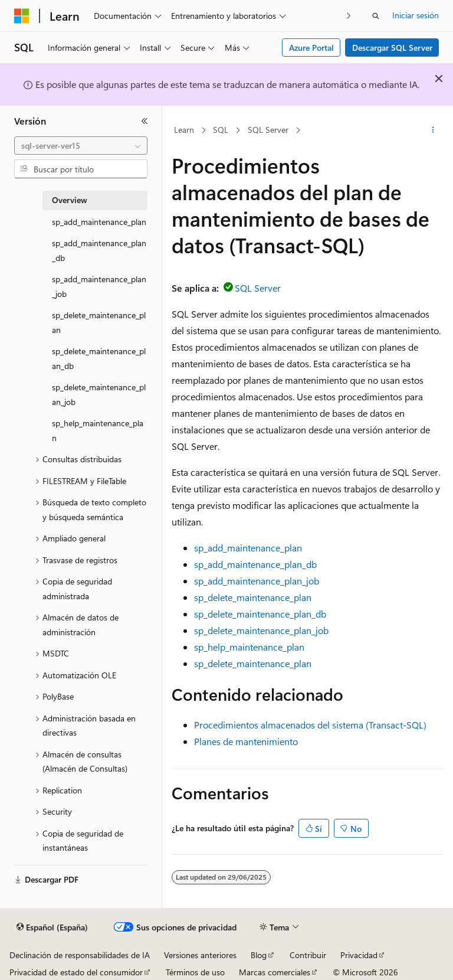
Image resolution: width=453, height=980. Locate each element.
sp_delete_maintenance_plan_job (261, 630)
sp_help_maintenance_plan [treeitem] (98, 430)
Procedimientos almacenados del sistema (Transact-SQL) (310, 725)
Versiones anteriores (200, 955)
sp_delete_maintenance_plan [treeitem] (99, 322)
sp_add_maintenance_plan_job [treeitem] (99, 286)
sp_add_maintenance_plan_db (255, 564)
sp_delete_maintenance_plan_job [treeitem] (99, 394)
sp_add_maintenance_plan (248, 548)
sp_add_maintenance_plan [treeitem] (99, 222)
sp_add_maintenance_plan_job (257, 581)
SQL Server (268, 130)
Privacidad (359, 955)
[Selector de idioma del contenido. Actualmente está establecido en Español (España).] (52, 927)
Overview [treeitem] (70, 200)
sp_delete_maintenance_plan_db (260, 614)
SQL (221, 130)
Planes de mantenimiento (246, 741)
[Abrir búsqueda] (376, 16)
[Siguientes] (349, 16)
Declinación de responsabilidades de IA (80, 955)
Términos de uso (195, 972)
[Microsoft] (22, 16)
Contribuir (308, 955)
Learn (184, 130)
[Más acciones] (433, 130)
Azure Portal (311, 48)
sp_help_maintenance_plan (249, 647)
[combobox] (81, 146)
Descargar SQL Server (392, 48)
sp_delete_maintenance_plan (253, 597)
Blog (259, 955)
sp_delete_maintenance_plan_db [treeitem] (99, 358)
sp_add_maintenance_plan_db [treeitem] (99, 250)
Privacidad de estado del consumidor (76, 972)
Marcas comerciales (275, 972)
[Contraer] (145, 121)
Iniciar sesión (416, 15)
